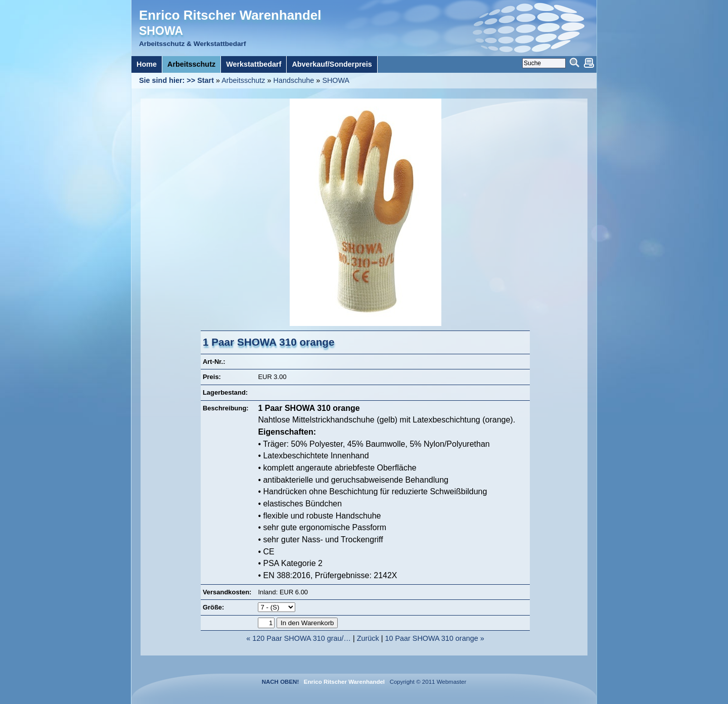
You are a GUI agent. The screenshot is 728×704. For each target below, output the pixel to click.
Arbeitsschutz (243, 80)
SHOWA (336, 80)
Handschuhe (294, 80)
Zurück (368, 638)
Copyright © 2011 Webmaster (426, 682)
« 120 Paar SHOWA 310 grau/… (299, 638)
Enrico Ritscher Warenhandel (230, 15)
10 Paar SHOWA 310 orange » (434, 638)
